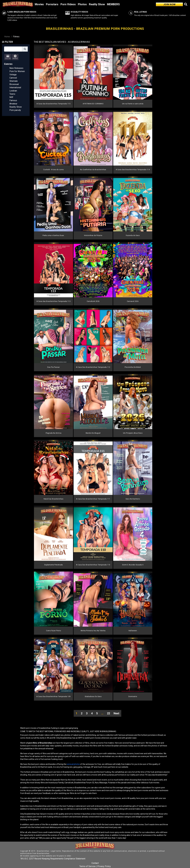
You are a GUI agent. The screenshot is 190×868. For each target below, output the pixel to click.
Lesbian (13, 91)
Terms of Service (87, 866)
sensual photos (74, 764)
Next (116, 713)
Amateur (13, 104)
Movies (39, 4)
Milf (11, 97)
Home (7, 37)
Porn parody (15, 110)
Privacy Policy (104, 866)
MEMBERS (113, 4)
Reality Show (97, 4)
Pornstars (52, 4)
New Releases (16, 68)
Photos (82, 4)
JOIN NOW (169, 4)
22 (108, 713)
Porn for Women (17, 71)
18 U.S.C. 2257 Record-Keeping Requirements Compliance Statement (53, 859)
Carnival (13, 78)
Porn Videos (68, 4)
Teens (12, 94)
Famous (13, 100)
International (15, 87)
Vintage (13, 75)
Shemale (14, 81)
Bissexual (14, 84)
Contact (95, 863)
